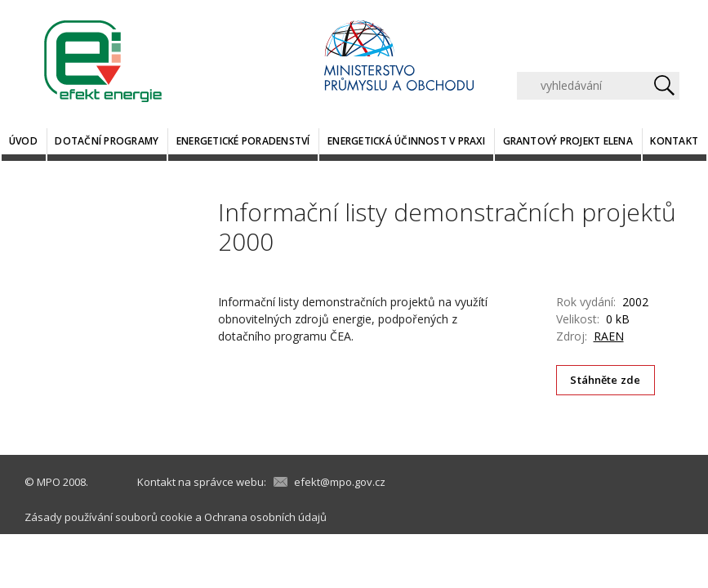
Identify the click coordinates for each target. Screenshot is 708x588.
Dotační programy (107, 141)
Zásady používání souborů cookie (109, 517)
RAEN (609, 336)
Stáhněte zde (605, 380)
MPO (49, 482)
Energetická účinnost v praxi (406, 141)
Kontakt (674, 141)
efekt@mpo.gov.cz (340, 482)
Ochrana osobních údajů (265, 517)
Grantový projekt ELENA (568, 141)
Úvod (23, 141)
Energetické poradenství (243, 141)
